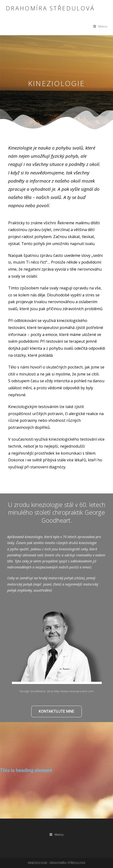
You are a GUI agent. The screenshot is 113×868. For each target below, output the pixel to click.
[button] (56, 711)
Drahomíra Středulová (50, 8)
